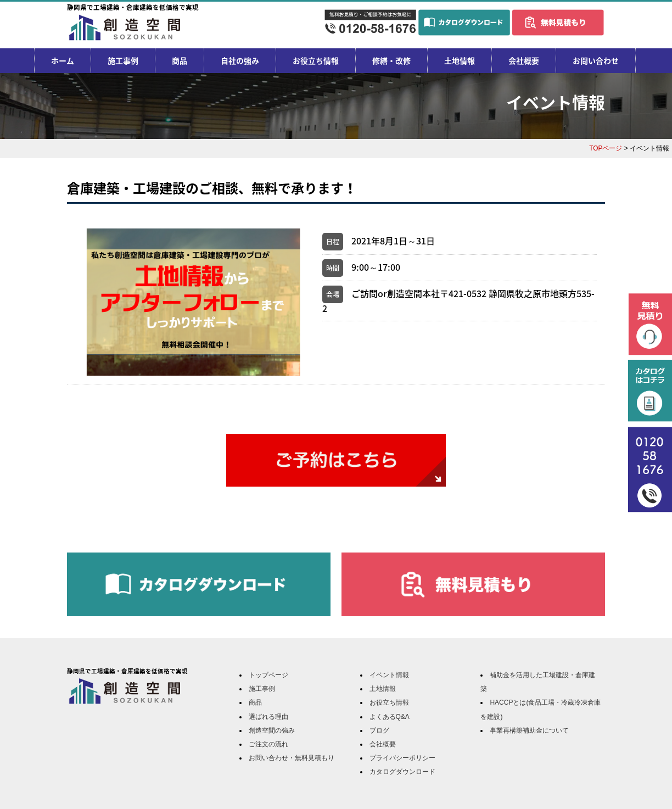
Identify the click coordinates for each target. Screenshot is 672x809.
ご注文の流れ (268, 744)
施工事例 (123, 60)
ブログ (379, 730)
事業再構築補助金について (529, 730)
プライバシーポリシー (402, 758)
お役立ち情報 (316, 60)
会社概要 (524, 60)
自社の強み (240, 60)
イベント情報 (389, 675)
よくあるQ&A (390, 717)
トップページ (268, 675)
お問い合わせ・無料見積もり (292, 758)
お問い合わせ (596, 60)
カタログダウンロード (402, 772)
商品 (180, 60)
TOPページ (606, 148)
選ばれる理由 (268, 717)
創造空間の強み (272, 730)
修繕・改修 (391, 60)
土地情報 (460, 60)
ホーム (63, 60)
